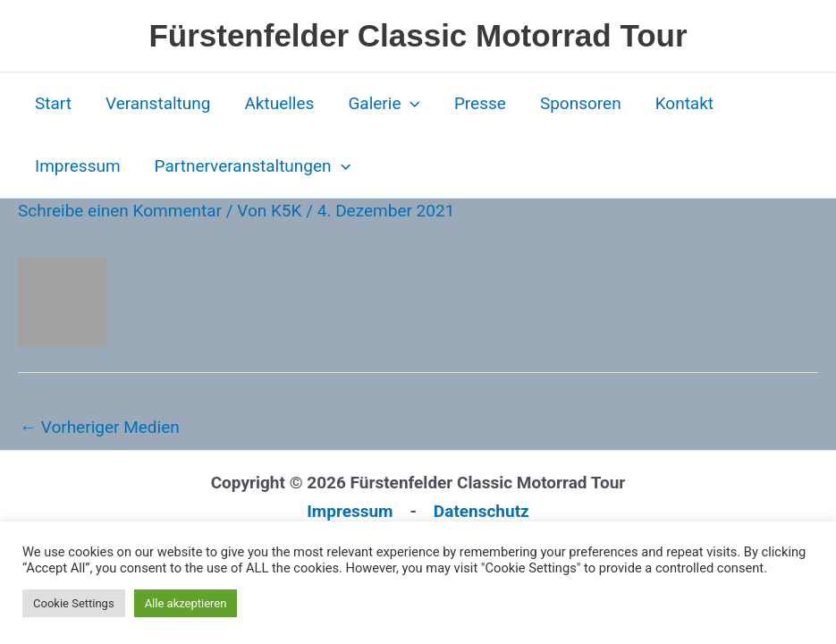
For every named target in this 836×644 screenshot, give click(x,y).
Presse (480, 103)
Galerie (384, 104)
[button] (410, 104)
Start (53, 103)
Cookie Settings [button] (74, 603)
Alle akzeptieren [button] (186, 603)
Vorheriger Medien (100, 427)
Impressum (78, 166)
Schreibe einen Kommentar (120, 211)
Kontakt (684, 103)
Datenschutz (481, 511)
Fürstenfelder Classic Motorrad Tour (418, 35)
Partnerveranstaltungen (253, 166)
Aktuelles (279, 103)
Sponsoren (581, 103)
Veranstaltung (158, 103)
